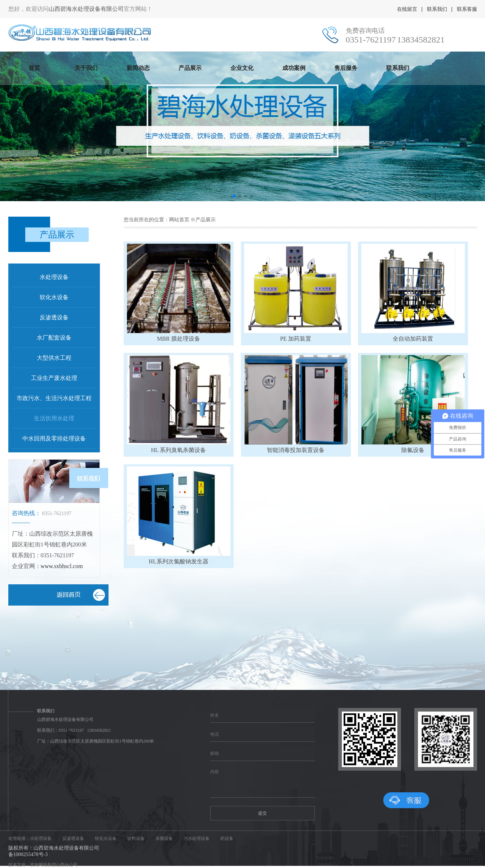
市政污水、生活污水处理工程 (54, 398)
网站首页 (179, 220)
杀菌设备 (164, 838)
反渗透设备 (54, 317)
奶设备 (227, 838)
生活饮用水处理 (54, 418)
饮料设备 (136, 838)
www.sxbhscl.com (62, 566)
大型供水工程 (54, 358)
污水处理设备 (197, 838)
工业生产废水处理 (54, 378)
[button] (234, 196)
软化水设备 (54, 297)
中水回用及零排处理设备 (54, 439)
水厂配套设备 (54, 338)
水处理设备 (54, 277)
